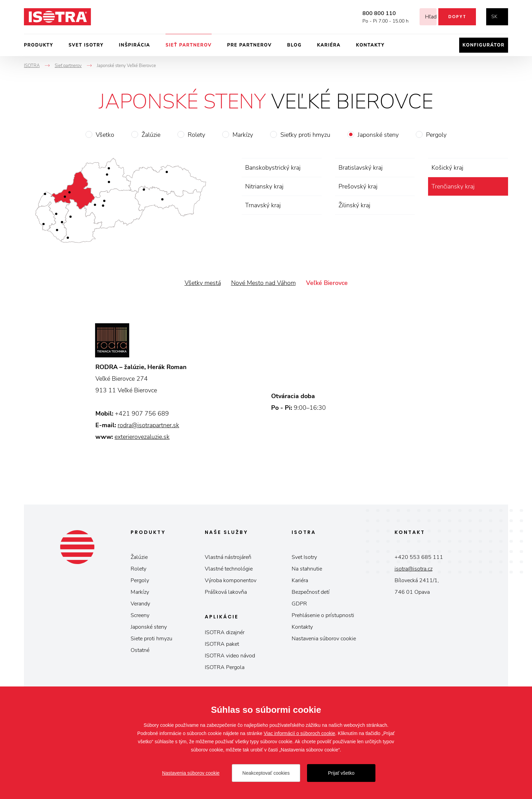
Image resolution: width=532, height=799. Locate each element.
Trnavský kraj (263, 205)
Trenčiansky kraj (453, 186)
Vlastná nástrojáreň (228, 557)
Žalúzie (151, 135)
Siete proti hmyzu (151, 639)
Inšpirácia (135, 45)
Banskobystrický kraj (273, 168)
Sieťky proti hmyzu (305, 135)
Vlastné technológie (229, 569)
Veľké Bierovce (327, 283)
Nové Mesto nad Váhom (263, 283)
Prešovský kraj (358, 186)
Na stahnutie (307, 569)
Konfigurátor (484, 45)
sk (494, 17)
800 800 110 (371, 13)
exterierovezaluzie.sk (142, 437)
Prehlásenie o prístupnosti (323, 615)
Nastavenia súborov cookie (324, 639)
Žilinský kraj (354, 205)
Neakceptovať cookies (266, 773)
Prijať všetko (341, 773)
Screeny (140, 615)
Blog (294, 45)
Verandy (140, 604)
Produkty (39, 45)
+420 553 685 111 (419, 557)
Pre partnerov (249, 45)
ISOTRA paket (222, 644)
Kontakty (370, 45)
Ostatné (140, 650)
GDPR (299, 604)
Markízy (243, 135)
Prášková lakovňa (226, 592)
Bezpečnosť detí (311, 592)
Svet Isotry (304, 557)
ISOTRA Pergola (225, 667)
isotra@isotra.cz (414, 569)
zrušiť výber (502, 186)
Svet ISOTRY (86, 45)
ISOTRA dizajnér (225, 632)
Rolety (196, 135)
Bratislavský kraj (361, 168)
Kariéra (329, 45)
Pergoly (436, 135)
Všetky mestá (203, 283)
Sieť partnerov (189, 45)
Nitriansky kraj (264, 186)
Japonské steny (378, 135)
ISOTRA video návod (230, 656)
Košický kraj (447, 168)
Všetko (105, 135)
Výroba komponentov (231, 580)
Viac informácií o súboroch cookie (299, 733)
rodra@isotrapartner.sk (148, 425)
